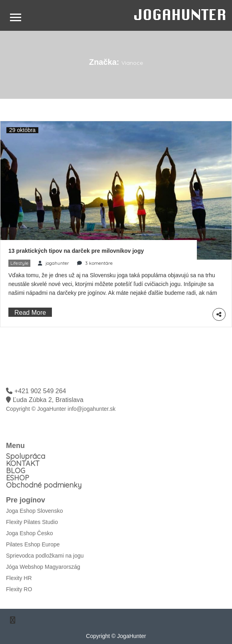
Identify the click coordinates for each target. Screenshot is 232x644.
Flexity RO (19, 589)
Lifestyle (19, 263)
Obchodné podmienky (44, 485)
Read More (30, 313)
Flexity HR (19, 578)
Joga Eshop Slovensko (34, 511)
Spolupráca (26, 456)
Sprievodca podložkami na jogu (45, 556)
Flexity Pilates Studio (32, 522)
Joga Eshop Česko (30, 533)
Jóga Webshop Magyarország (43, 567)
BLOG (16, 471)
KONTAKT (23, 463)
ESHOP (18, 478)
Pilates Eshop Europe (33, 544)
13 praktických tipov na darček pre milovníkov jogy (76, 251)
